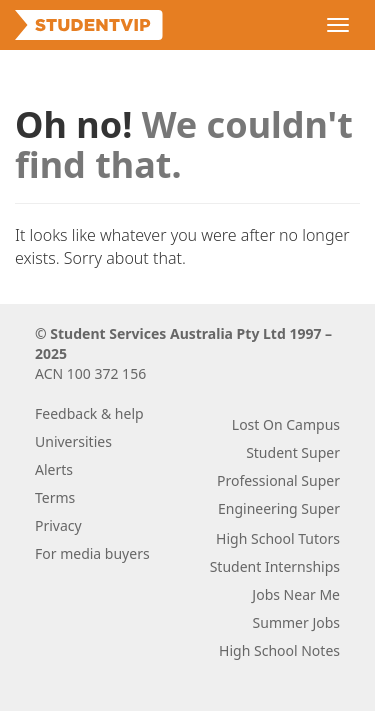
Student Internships (275, 566)
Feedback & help (89, 413)
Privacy (58, 525)
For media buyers (92, 553)
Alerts (54, 469)
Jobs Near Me (296, 594)
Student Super (293, 452)
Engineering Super (279, 508)
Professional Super (278, 480)
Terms (55, 497)
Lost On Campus (286, 424)
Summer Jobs (296, 622)
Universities (73, 441)
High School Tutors (278, 538)
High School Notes (279, 650)
